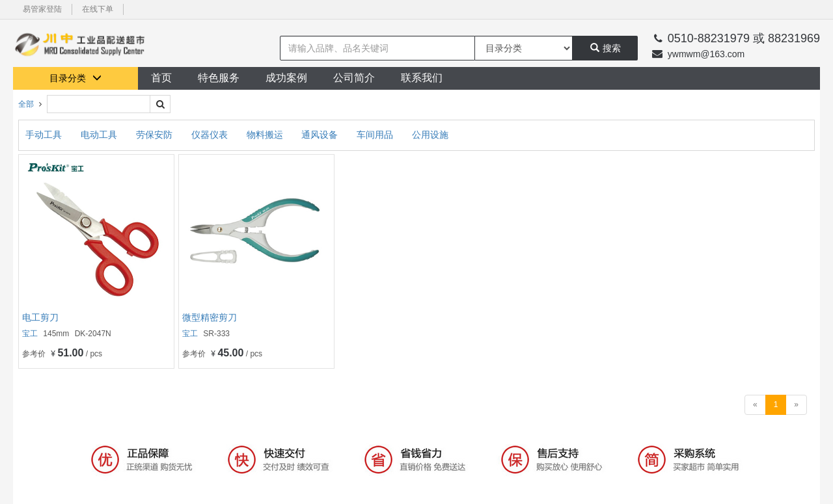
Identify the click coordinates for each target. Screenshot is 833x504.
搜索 (606, 48)
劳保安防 (156, 135)
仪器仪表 (211, 135)
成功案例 (286, 78)
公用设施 (430, 135)
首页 (161, 78)
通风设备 (321, 135)
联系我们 (422, 78)
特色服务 (219, 78)
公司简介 (354, 78)
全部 (26, 104)
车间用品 (376, 135)
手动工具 (45, 135)
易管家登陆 (42, 9)
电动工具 (100, 135)
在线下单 (98, 9)
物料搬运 (266, 135)
